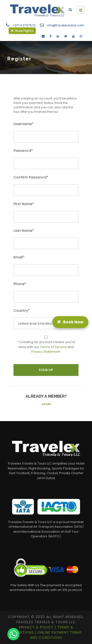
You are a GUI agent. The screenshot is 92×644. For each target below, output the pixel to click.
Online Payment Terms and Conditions (56, 635)
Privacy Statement (46, 352)
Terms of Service (53, 347)
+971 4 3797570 (24, 25)
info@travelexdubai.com (66, 25)
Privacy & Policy (37, 627)
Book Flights (22, 31)
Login (46, 404)
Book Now (70, 322)
